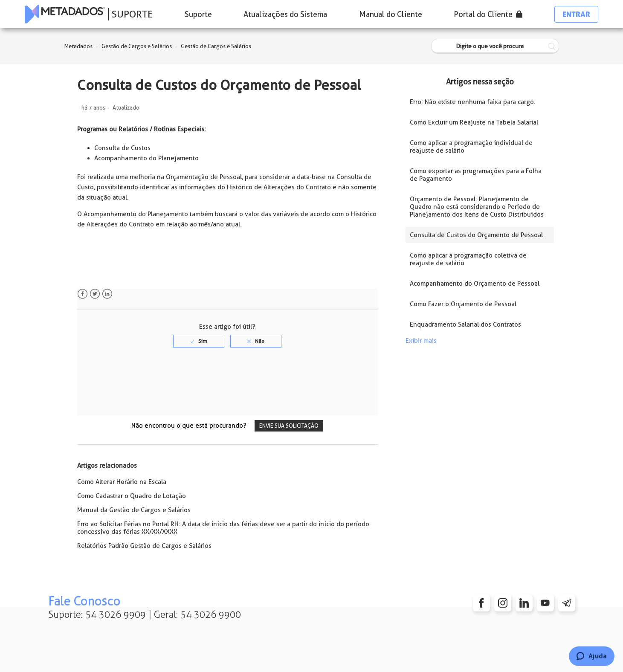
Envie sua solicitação (289, 426)
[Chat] (592, 656)
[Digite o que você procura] (495, 46)
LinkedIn (107, 294)
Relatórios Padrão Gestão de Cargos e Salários (144, 546)
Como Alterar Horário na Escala (122, 482)
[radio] (199, 341)
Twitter (95, 294)
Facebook (83, 294)
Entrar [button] (576, 14)
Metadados (78, 46)
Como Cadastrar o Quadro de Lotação (132, 496)
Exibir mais (421, 341)
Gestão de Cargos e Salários (137, 46)
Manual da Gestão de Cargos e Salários (134, 510)
